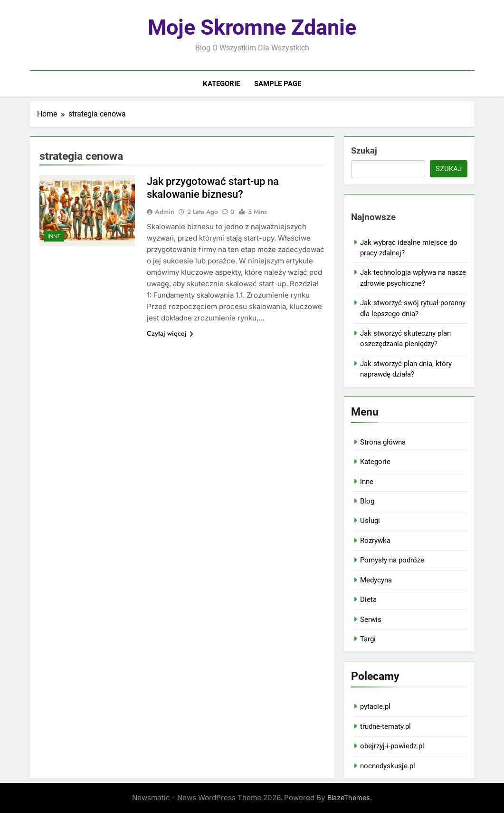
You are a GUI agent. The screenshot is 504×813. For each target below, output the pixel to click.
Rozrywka (375, 541)
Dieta (368, 600)
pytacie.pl (375, 707)
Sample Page (278, 84)
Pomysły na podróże (392, 560)
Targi (368, 639)
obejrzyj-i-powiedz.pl (392, 746)
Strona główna (383, 442)
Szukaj (364, 150)
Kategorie (221, 84)
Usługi (370, 521)
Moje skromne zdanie (252, 27)
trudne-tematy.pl (385, 726)
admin (165, 212)
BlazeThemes (349, 798)
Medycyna (376, 580)
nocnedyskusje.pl (388, 766)
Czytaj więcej (170, 333)
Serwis (371, 619)
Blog (367, 501)
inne (54, 236)
